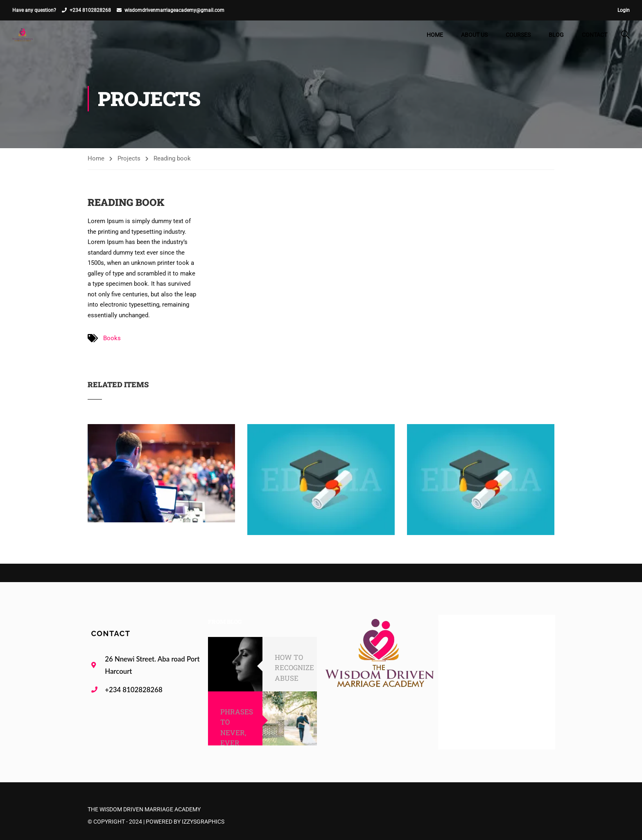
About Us (474, 35)
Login (624, 10)
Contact (595, 35)
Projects (129, 158)
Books (112, 338)
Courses (518, 35)
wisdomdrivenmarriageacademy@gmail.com (174, 10)
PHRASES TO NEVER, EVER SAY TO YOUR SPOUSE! (237, 743)
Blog (556, 35)
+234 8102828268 (90, 10)
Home (435, 35)
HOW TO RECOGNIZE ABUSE (294, 668)
